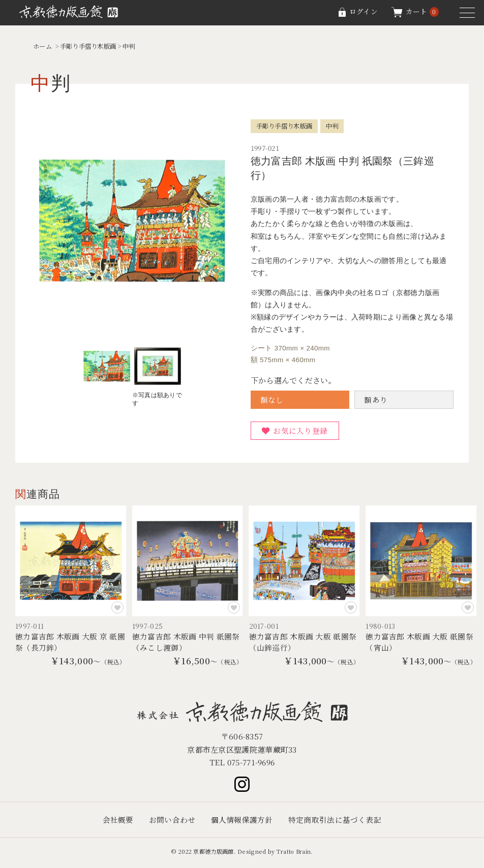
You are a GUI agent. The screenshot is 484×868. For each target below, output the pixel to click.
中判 (135, 46)
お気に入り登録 (301, 431)
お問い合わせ (172, 823)
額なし (272, 400)
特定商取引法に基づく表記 (335, 823)
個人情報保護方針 (242, 823)
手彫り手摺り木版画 (92, 46)
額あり (376, 400)
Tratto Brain (294, 854)
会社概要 (118, 823)
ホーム (43, 46)
